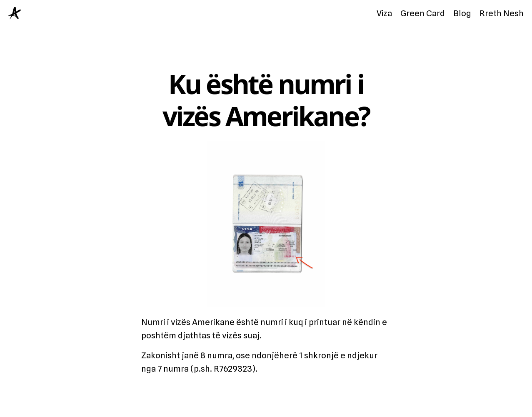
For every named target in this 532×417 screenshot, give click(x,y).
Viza (384, 13)
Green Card (423, 13)
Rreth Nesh (502, 13)
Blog (462, 13)
